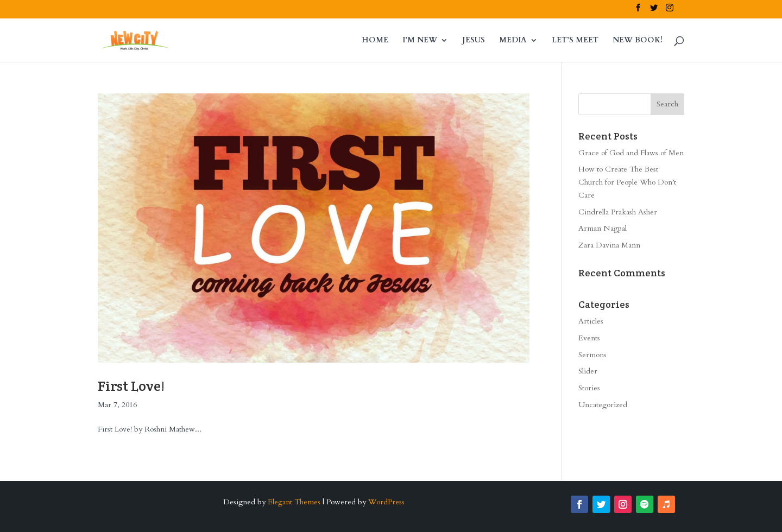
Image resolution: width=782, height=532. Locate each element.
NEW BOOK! (638, 41)
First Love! (131, 386)
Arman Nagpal (603, 228)
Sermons (592, 355)
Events (589, 338)
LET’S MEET (575, 41)
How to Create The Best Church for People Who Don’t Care (627, 182)
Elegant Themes (294, 502)
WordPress (386, 502)
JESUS (474, 41)
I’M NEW (420, 41)
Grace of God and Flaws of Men (631, 153)
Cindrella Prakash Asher (618, 212)
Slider (588, 371)
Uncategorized (603, 405)
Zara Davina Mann (609, 245)
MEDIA (513, 41)
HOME (375, 41)
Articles (591, 321)
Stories (589, 388)
